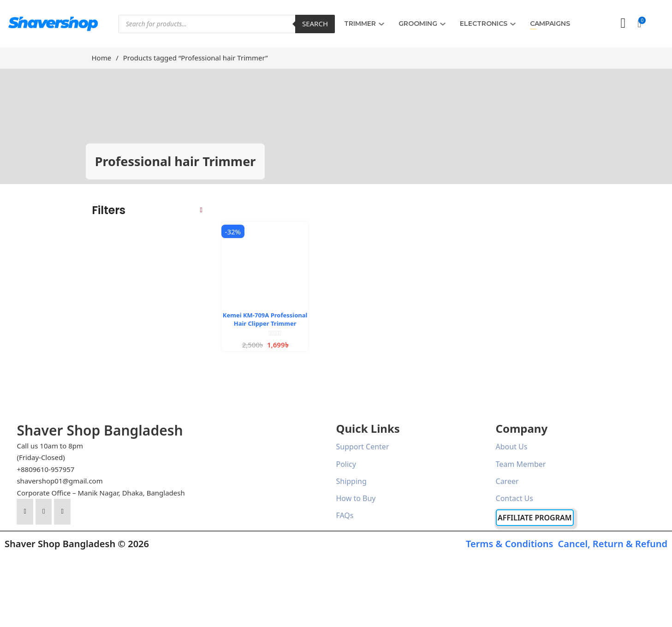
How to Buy (356, 498)
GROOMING (418, 24)
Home (102, 58)
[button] (639, 24)
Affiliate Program (535, 518)
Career (507, 481)
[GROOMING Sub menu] (443, 24)
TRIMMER (360, 24)
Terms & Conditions (509, 544)
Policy (346, 464)
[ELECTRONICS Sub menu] (513, 24)
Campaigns (550, 24)
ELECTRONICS (484, 24)
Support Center (362, 447)
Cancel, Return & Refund (613, 544)
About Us (512, 447)
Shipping (351, 481)
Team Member (521, 464)
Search (315, 24)
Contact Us (514, 498)
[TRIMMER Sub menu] (381, 24)
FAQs (345, 515)
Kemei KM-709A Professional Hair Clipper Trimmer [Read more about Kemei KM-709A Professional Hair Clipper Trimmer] (265, 319)
